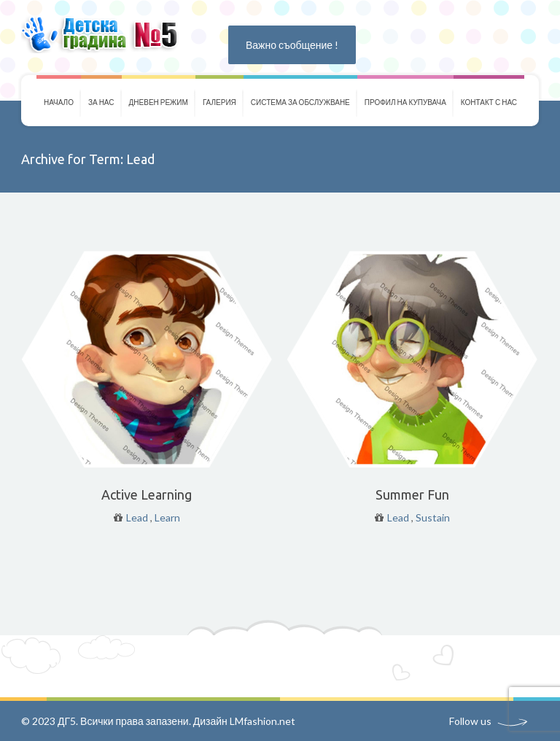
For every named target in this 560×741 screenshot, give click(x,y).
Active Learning (147, 494)
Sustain (433, 517)
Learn (167, 517)
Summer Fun (412, 494)
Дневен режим (159, 102)
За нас (101, 102)
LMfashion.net (262, 721)
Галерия (219, 102)
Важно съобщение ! (292, 45)
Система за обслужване (300, 102)
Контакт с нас (489, 102)
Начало (59, 102)
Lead (137, 517)
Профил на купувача (405, 102)
